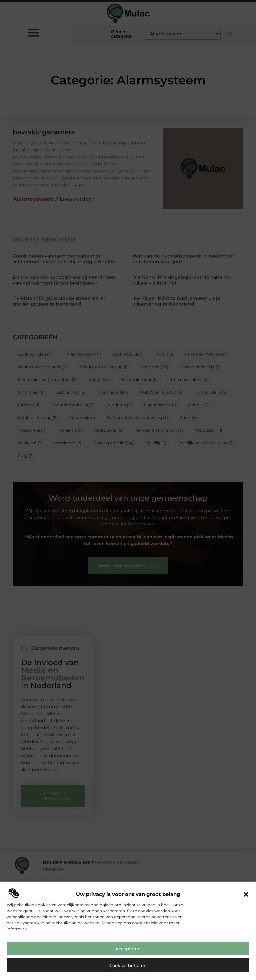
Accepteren (128, 954)
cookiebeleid (145, 928)
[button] (246, 899)
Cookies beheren (128, 970)
